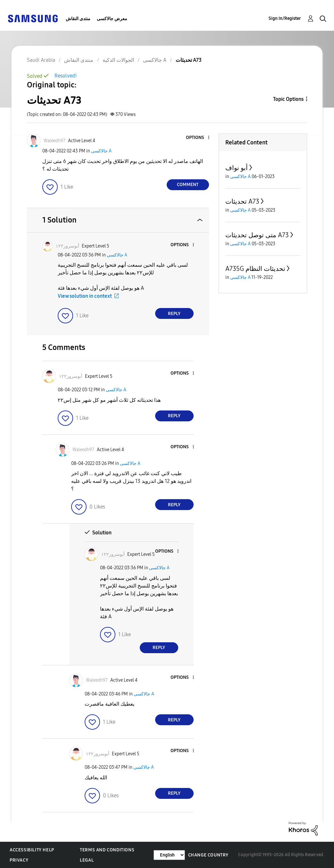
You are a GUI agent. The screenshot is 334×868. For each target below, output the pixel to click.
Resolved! (66, 76)
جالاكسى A (101, 151)
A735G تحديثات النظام (255, 269)
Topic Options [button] (288, 99)
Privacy (19, 860)
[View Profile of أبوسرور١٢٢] (67, 246)
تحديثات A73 (242, 201)
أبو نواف (237, 168)
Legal (87, 860)
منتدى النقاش (78, 19)
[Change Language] (169, 855)
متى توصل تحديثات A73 (257, 235)
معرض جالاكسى (112, 19)
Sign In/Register (285, 18)
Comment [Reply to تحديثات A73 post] (188, 185)
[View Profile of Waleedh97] (54, 141)
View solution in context (85, 296)
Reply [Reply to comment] (174, 314)
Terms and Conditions (107, 850)
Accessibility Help (32, 850)
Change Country (208, 855)
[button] (198, 138)
